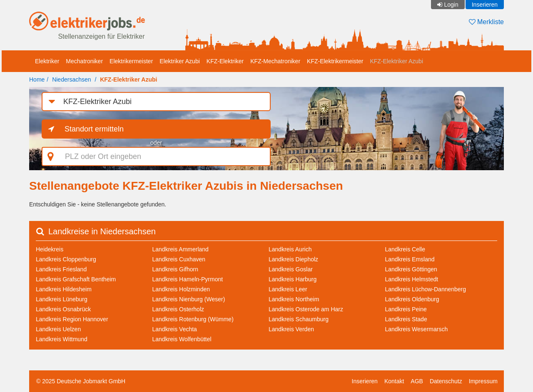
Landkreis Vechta (175, 329)
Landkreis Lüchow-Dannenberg (426, 289)
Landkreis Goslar (291, 269)
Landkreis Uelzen (58, 329)
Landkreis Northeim (294, 299)
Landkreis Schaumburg (299, 319)
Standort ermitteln (94, 129)
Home (37, 79)
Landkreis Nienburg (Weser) (189, 299)
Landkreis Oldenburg (412, 299)
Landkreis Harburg (293, 279)
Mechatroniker (84, 61)
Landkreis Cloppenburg (66, 259)
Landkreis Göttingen (411, 269)
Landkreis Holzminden (181, 289)
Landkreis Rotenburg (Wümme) (193, 319)
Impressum (483, 381)
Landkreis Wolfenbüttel (182, 339)
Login (451, 5)
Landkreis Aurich (290, 249)
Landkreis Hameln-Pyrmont (188, 279)
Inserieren (485, 5)
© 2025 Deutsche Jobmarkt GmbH (81, 381)
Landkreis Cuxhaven (179, 259)
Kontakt (394, 381)
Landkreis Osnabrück (63, 309)
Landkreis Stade (406, 319)
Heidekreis (50, 249)
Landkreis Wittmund (62, 339)
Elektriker (47, 61)
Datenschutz (446, 381)
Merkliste (486, 22)
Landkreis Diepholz (293, 259)
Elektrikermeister (131, 61)
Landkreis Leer (288, 289)
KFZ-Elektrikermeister (335, 61)
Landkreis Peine (406, 309)
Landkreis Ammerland (181, 249)
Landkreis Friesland (61, 269)
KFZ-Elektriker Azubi (396, 61)
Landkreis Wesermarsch (417, 329)
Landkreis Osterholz (178, 309)
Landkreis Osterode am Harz (306, 309)
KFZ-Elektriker (225, 61)
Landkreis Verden (291, 329)
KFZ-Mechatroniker (275, 61)
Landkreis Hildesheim (64, 289)
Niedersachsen (71, 79)
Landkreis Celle (405, 249)
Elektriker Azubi (179, 61)
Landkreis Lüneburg (62, 299)
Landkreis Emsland (410, 259)
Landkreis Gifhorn (176, 269)
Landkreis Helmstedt (412, 279)
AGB (417, 381)
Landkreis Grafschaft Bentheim (76, 279)
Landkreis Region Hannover (72, 319)
